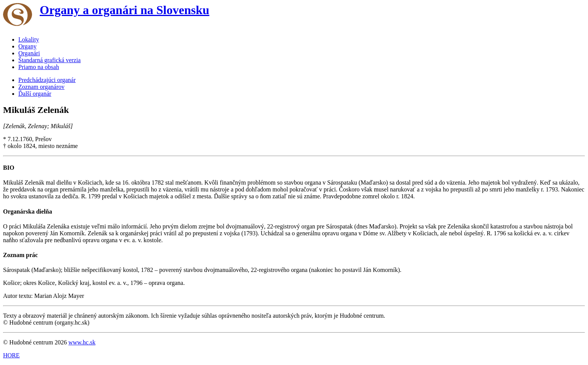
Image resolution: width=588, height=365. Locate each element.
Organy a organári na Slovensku (125, 10)
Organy (27, 46)
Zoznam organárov (41, 87)
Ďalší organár (35, 94)
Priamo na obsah (39, 67)
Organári (29, 53)
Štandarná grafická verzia (49, 60)
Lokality (29, 39)
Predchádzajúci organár (47, 80)
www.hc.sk (82, 342)
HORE (11, 355)
